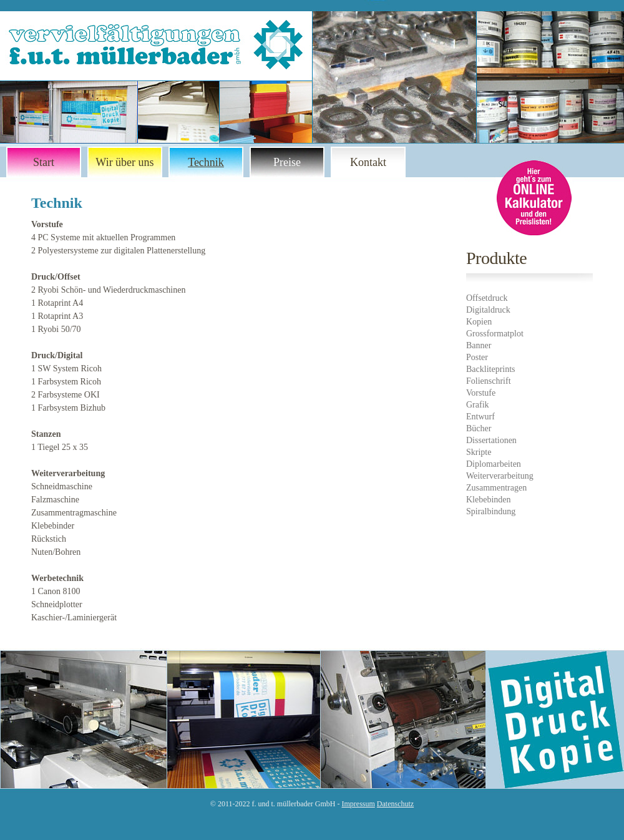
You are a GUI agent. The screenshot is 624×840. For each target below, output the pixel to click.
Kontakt (368, 162)
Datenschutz (395, 804)
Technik (206, 162)
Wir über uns (124, 162)
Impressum (358, 804)
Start (44, 162)
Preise (287, 162)
